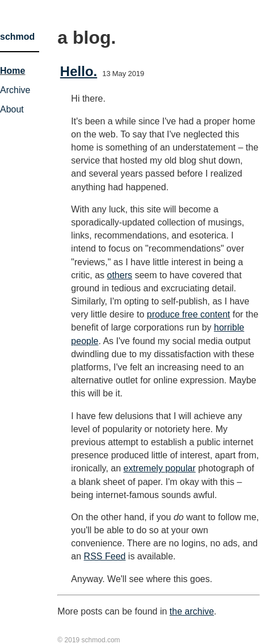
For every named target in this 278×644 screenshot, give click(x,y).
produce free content (189, 314)
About (12, 109)
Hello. (79, 71)
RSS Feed (105, 556)
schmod (17, 37)
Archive (15, 90)
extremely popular (160, 468)
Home (12, 71)
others (119, 275)
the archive (192, 611)
